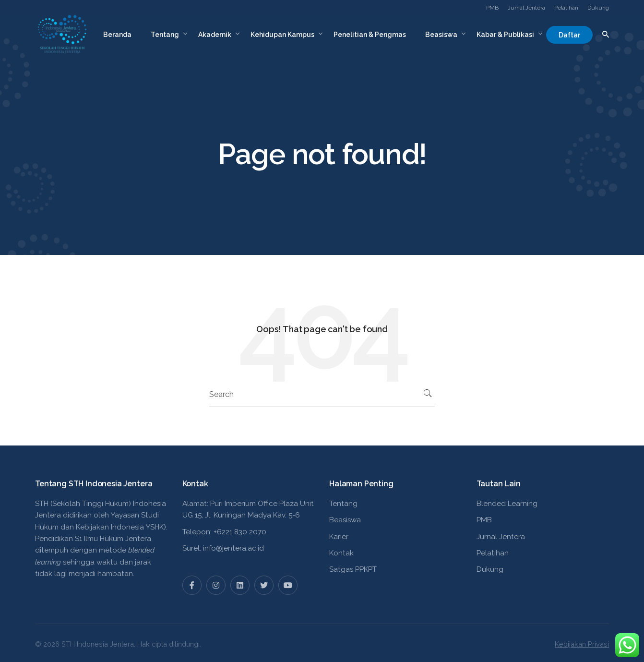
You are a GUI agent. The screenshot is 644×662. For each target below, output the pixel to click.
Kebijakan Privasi (582, 644)
